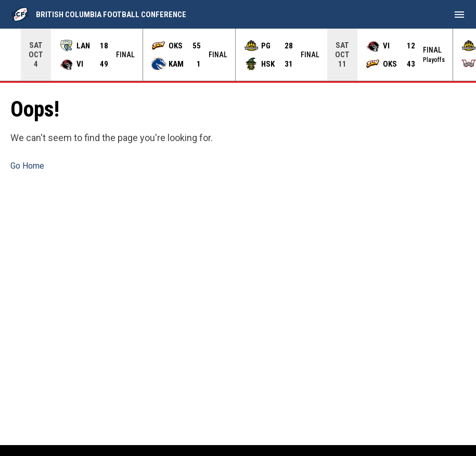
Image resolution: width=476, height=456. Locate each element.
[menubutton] (459, 15)
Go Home (27, 166)
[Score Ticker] (238, 55)
